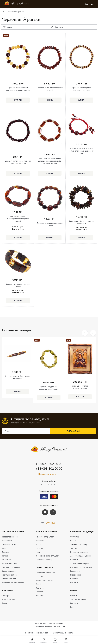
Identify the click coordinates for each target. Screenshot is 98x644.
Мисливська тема (9, 564)
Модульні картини (9, 575)
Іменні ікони (7, 541)
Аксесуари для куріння (80, 556)
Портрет (5, 552)
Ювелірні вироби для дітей (47, 556)
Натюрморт (7, 560)
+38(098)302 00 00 (49, 469)
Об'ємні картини (9, 579)
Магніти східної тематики (81, 568)
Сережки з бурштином (46, 573)
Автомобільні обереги (80, 564)
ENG (48, 523)
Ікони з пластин (8, 600)
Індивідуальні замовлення (13, 583)
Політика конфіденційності (37, 633)
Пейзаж (5, 556)
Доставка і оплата (78, 600)
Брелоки (74, 560)
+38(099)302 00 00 (49, 464)
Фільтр (7, 27)
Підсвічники (75, 575)
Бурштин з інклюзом (79, 552)
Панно (4, 549)
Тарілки (74, 549)
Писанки (74, 583)
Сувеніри (5, 596)
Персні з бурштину (44, 560)
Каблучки (40, 588)
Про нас (74, 596)
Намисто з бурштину (45, 537)
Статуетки (75, 537)
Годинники (75, 571)
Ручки (73, 541)
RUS (53, 523)
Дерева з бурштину (79, 545)
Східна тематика (9, 571)
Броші (38, 545)
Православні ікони (10, 537)
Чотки (38, 552)
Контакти (74, 603)
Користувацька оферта (63, 633)
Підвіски (39, 549)
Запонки (39, 596)
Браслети (40, 541)
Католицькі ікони (9, 545)
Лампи (4, 603)
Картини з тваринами (11, 568)
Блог (72, 607)
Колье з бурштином (44, 581)
